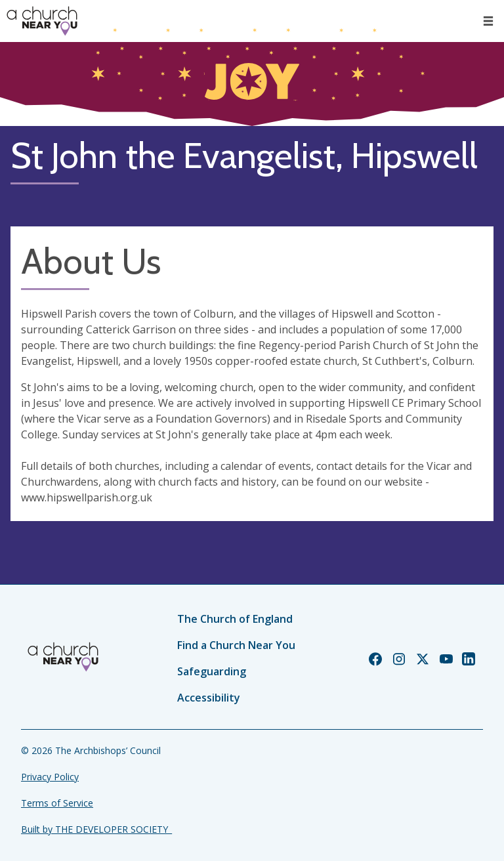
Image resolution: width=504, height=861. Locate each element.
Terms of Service (57, 803)
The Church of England (235, 619)
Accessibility (209, 698)
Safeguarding (212, 671)
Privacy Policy (50, 777)
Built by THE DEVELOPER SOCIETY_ (96, 829)
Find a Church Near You (236, 645)
